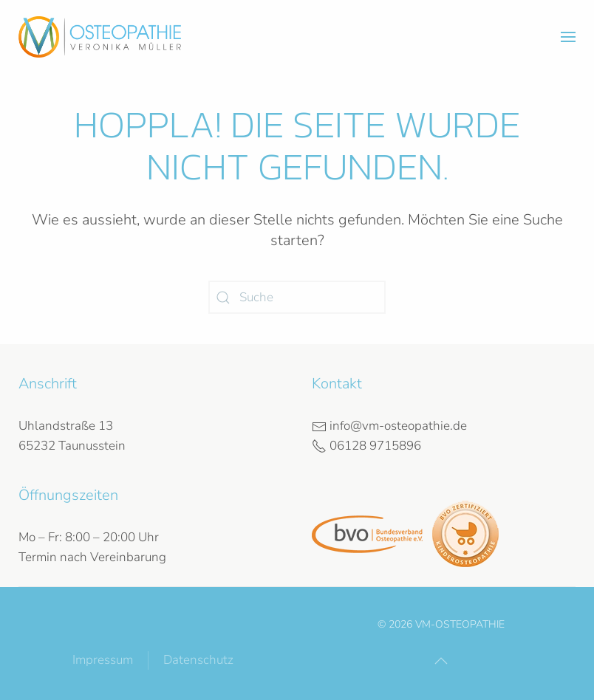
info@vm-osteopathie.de (389, 426)
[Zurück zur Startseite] (100, 37)
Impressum (103, 660)
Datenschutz (198, 660)
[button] (568, 37)
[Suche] (297, 297)
